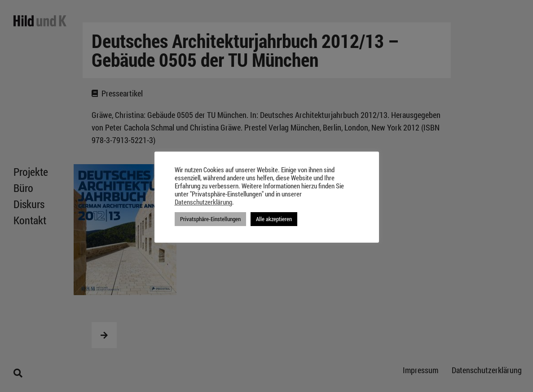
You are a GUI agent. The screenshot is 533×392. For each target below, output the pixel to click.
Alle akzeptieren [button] (274, 219)
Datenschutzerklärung (203, 202)
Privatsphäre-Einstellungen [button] (210, 219)
